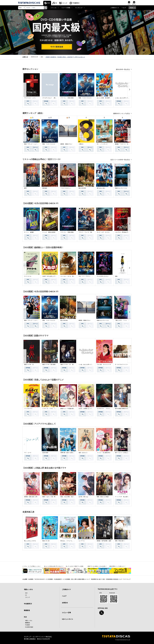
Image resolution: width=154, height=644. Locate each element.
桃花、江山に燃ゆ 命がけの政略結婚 (71, 497)
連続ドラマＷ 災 (29, 364)
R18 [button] (131, 8)
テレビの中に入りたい (103, 276)
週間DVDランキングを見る (122, 114)
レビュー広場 (66, 612)
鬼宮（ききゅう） (83, 453)
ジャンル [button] (54, 8)
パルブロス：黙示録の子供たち (123, 232)
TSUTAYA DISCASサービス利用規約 (44, 579)
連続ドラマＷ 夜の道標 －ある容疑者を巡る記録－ (56, 364)
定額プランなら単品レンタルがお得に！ (97, 566)
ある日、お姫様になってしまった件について (90, 409)
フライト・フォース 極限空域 (87, 232)
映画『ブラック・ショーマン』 (32, 144)
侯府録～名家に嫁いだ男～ (31, 497)
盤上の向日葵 (82, 188)
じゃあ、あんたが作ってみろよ (123, 98)
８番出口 (81, 144)
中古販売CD (76, 3)
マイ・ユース (28, 453)
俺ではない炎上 (101, 188)
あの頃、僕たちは (83, 497)
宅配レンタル (29, 620)
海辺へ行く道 (46, 541)
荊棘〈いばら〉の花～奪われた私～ (52, 497)
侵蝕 (116, 276)
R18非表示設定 (29, 627)
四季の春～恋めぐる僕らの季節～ (69, 453)
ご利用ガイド (115, 8)
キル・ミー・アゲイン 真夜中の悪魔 (89, 276)
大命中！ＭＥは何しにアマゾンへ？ (52, 276)
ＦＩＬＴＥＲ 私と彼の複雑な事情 (124, 497)
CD (56, 3)
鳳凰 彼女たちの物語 (103, 497)
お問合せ (65, 603)
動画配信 (27, 610)
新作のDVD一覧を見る (123, 69)
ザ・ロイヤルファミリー (121, 364)
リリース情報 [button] (66, 8)
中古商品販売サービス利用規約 (62, 579)
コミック (65, 3)
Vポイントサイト (68, 619)
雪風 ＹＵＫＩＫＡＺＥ (85, 98)
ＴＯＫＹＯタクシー (66, 188)
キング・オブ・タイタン (103, 232)
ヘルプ (124, 8)
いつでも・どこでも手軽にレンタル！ (32, 566)
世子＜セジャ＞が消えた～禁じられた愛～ (126, 453)
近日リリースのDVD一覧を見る (120, 160)
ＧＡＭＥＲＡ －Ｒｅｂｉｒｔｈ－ (106, 409)
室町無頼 (45, 188)
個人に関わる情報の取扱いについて (81, 579)
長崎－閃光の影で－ (120, 541)
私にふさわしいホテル (30, 541)
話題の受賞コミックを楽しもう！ (117, 566)
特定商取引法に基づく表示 (98, 579)
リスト (129, 4)
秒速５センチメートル (121, 188)
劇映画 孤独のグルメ (66, 144)
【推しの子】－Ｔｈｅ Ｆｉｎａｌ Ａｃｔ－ (127, 320)
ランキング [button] (79, 8)
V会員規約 (31, 579)
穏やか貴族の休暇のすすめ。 (123, 409)
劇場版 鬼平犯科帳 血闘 (104, 541)
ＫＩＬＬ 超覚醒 (29, 232)
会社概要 (25, 579)
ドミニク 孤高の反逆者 (49, 232)
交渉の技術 (45, 453)
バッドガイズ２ (28, 409)
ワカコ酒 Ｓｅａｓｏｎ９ (104, 364)
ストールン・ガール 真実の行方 (69, 276)
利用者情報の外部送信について (114, 579)
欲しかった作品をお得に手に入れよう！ (54, 566)
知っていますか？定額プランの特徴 (75, 566)
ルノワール (82, 541)
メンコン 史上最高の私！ (104, 453)
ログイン (134, 4)
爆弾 (25, 188)
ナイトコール (28, 276)
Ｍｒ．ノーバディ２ (102, 144)
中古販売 (27, 625)
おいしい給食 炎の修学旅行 (104, 98)
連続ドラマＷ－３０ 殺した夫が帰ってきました (73, 364)
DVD (49, 3)
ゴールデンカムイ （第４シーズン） (52, 98)
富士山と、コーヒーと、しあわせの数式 (71, 541)
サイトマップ (127, 579)
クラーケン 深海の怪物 (67, 98)
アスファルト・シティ (30, 98)
